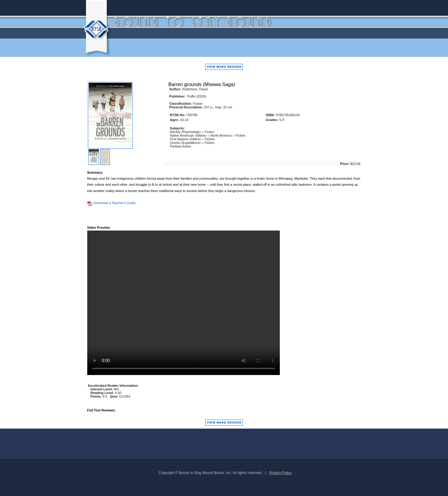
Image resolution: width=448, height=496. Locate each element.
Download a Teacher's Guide (111, 203)
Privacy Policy (281, 473)
